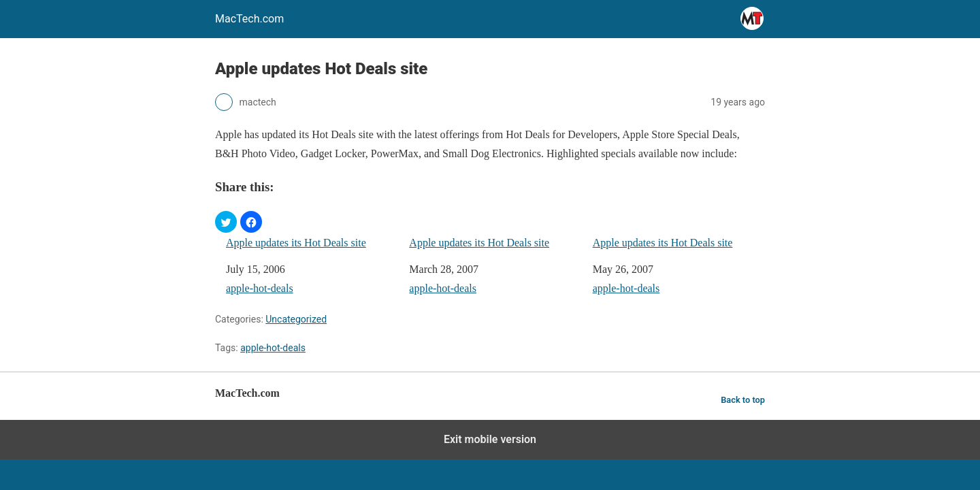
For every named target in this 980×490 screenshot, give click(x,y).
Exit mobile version (490, 439)
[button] (226, 222)
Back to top (743, 400)
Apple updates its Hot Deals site (296, 243)
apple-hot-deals (260, 288)
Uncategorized (296, 319)
